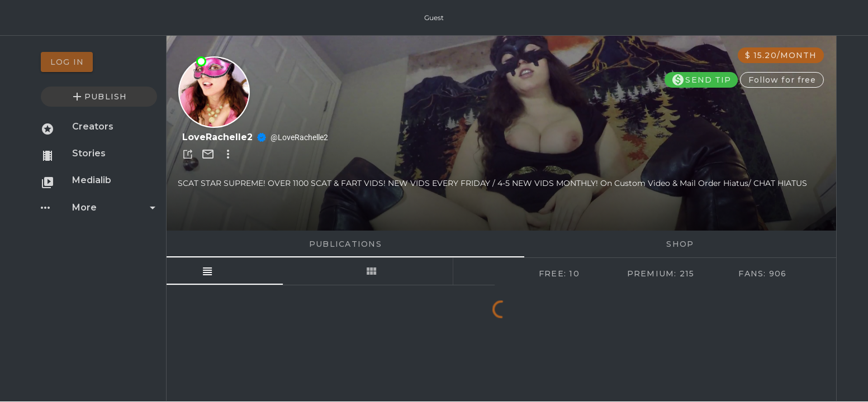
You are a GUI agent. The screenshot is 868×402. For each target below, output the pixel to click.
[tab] (249, 271)
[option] (99, 62)
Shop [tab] (680, 244)
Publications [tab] (345, 244)
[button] (188, 154)
